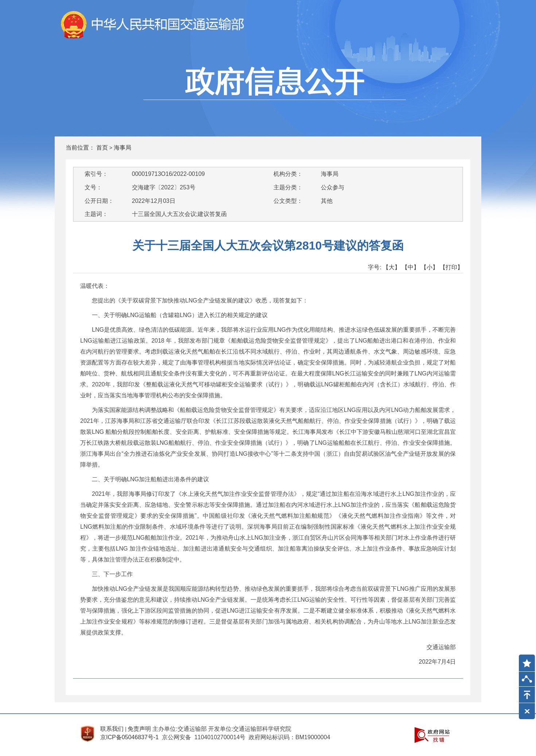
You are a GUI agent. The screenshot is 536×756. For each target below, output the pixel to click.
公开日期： (99, 201)
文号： (93, 187)
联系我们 (112, 729)
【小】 (430, 267)
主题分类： (288, 187)
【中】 (411, 267)
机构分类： (288, 174)
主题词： (96, 214)
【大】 (392, 267)
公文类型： (288, 201)
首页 (102, 148)
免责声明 (139, 729)
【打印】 (451, 267)
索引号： (96, 174)
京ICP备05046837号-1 (129, 737)
